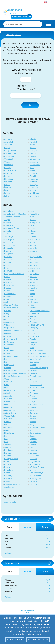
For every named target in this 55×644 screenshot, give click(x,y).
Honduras (8, 430)
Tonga (32, 424)
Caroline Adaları (11, 305)
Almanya (8, 139)
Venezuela (34, 456)
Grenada (8, 396)
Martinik (33, 259)
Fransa (7, 176)
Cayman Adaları (11, 308)
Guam (7, 405)
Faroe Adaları (10, 170)
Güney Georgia (11, 413)
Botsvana (8, 282)
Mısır (32, 271)
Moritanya (34, 279)
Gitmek (7, 393)
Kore (32, 211)
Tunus (32, 430)
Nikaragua (34, 302)
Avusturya (9, 145)
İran (6, 439)
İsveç (6, 190)
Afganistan (9, 211)
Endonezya (9, 345)
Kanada (8, 456)
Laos (32, 225)
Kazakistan (9, 464)
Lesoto (33, 228)
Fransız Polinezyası (13, 376)
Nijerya (33, 299)
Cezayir (7, 311)
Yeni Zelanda (35, 476)
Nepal (32, 294)
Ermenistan (9, 351)
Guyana (8, 422)
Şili (31, 379)
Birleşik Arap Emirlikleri (14, 274)
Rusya (32, 345)
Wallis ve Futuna (37, 467)
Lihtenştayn (35, 153)
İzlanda (33, 139)
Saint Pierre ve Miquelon (40, 356)
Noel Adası (34, 308)
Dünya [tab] (45, 527)
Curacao (8, 325)
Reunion (33, 339)
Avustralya (9, 237)
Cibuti (7, 316)
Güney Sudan (10, 416)
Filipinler (8, 368)
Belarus (7, 262)
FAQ (27, 613)
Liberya (33, 231)
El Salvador (9, 342)
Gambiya (8, 382)
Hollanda (8, 182)
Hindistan (8, 427)
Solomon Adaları (37, 387)
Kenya (7, 467)
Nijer (32, 296)
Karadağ (33, 142)
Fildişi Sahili (9, 365)
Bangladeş (9, 254)
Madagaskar (35, 239)
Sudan (33, 396)
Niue (32, 305)
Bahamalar (9, 248)
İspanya (8, 187)
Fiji (5, 362)
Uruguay (33, 450)
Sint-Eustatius (36, 385)
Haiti (6, 424)
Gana (7, 385)
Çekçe (7, 162)
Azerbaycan (9, 239)
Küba (32, 217)
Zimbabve (34, 484)
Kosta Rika (34, 214)
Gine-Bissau (9, 390)
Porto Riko (34, 336)
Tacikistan (34, 410)
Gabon (7, 379)
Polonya (33, 173)
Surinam (33, 399)
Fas (6, 359)
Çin (6, 319)
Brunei (7, 291)
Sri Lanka (34, 393)
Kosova (33, 148)
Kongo (7, 481)
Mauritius (34, 262)
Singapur (34, 382)
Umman (33, 444)
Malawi (33, 245)
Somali (33, 390)
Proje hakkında (27, 610)
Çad (6, 302)
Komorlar (8, 478)
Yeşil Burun (35, 193)
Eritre (7, 348)
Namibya (34, 288)
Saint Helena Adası (38, 351)
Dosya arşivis (9, 502)
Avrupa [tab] (27, 527)
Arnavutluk (9, 142)
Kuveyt (33, 220)
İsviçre (7, 193)
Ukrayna (33, 442)
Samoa (33, 365)
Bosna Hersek (10, 153)
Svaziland (34, 407)
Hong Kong (9, 433)
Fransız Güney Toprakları (15, 373)
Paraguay (34, 328)
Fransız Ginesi (10, 370)
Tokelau (33, 422)
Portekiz (33, 176)
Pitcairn (33, 333)
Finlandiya (9, 173)
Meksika (33, 265)
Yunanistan (34, 196)
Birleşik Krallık (10, 150)
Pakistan (33, 316)
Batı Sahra (9, 259)
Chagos (8, 313)
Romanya (34, 179)
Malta (32, 168)
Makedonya (35, 165)
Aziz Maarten (10, 245)
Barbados (8, 257)
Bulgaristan (9, 156)
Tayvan (33, 419)
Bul (30, 105)
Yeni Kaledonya (36, 473)
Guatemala (9, 407)
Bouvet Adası (10, 285)
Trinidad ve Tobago (38, 427)
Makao (33, 242)
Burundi (8, 296)
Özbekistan (35, 313)
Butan (7, 299)
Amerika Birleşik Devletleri (15, 214)
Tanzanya (34, 413)
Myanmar (34, 285)
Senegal (33, 370)
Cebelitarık (9, 159)
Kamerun (8, 453)
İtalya (7, 196)
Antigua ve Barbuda (13, 228)
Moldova (33, 277)
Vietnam (33, 459)
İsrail (6, 442)
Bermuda (8, 271)
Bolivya (7, 277)
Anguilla (8, 222)
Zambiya (33, 481)
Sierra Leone (35, 376)
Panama (33, 322)
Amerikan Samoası (12, 217)
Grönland (8, 399)
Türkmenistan (36, 433)
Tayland (33, 416)
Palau (32, 319)
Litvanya (33, 156)
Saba (32, 348)
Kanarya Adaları (11, 459)
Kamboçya (9, 450)
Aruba (7, 234)
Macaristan (34, 162)
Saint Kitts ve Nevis (38, 353)
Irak (6, 436)
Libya (32, 234)
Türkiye (33, 190)
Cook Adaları (10, 322)
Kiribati (7, 473)
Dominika (8, 333)
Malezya (33, 251)
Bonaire (8, 279)
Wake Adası (35, 464)
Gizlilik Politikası (38, 640)
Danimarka (9, 165)
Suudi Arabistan (36, 405)
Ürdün (32, 447)
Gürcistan (8, 419)
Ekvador (8, 336)
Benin (7, 268)
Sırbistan (34, 182)
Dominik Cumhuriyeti (13, 331)
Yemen (33, 470)
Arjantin (7, 231)
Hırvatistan (9, 179)
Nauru (32, 291)
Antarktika (9, 225)
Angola (7, 220)
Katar (7, 461)
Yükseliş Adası (36, 478)
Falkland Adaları (11, 356)
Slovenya (34, 187)
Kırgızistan (9, 470)
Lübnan (33, 237)
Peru (32, 331)
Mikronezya (35, 268)
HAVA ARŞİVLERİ (13, 35)
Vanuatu (33, 453)
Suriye (32, 402)
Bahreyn (8, 251)
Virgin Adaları (35, 461)
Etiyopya (8, 353)
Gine (6, 387)
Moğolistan (34, 274)
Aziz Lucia (9, 242)
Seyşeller (34, 373)
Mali (32, 254)
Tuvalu (33, 436)
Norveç (33, 170)
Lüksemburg (35, 159)
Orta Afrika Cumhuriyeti (40, 311)
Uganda (33, 439)
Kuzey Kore (35, 222)
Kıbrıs (32, 145)
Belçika (7, 148)
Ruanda (33, 342)
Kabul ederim (15, 640)
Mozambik (34, 282)
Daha (7, 553)
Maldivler (34, 248)
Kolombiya (9, 476)
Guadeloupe (9, 402)
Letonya (33, 150)
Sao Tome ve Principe (39, 368)
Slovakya (34, 185)
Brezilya (8, 288)
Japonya (8, 447)
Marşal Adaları (36, 257)
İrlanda (7, 185)
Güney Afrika (10, 410)
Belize (7, 265)
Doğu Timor (9, 328)
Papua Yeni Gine (37, 325)
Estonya (8, 168)
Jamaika (8, 444)
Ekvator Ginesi (10, 339)
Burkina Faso (10, 294)
